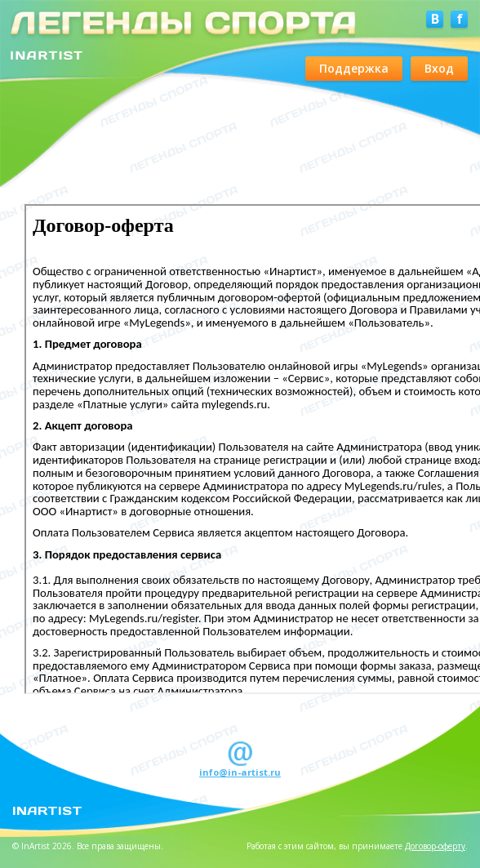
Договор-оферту (435, 846)
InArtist (47, 810)
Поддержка (354, 68)
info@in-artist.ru (240, 772)
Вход (439, 68)
